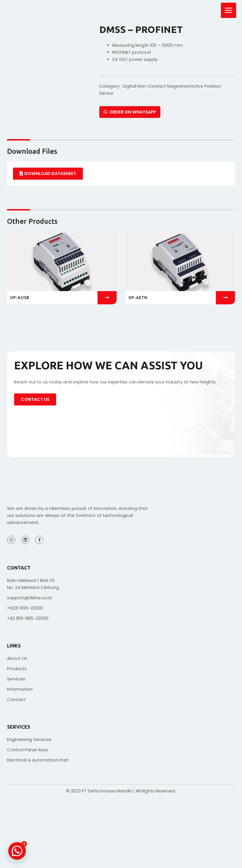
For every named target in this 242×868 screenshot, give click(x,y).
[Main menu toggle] (228, 10)
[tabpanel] (121, 174)
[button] (11, 264)
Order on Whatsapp (130, 112)
